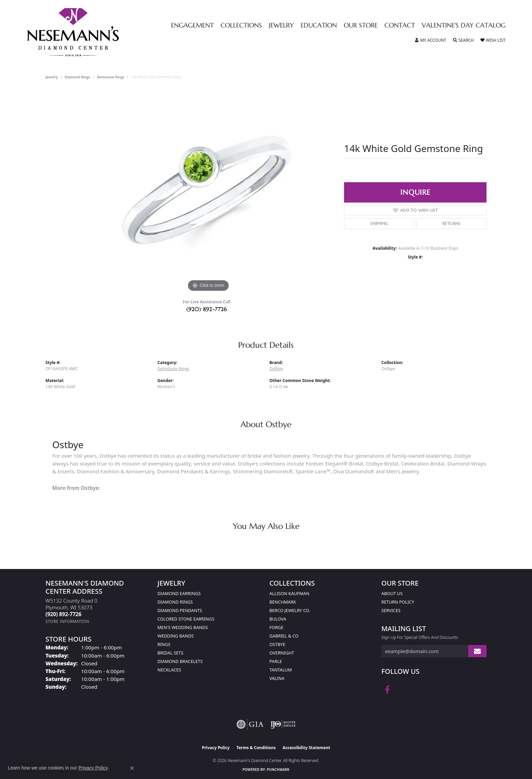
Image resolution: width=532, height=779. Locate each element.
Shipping (379, 223)
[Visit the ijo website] (283, 724)
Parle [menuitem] (276, 661)
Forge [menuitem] (276, 627)
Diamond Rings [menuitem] (175, 602)
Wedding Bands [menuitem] (176, 636)
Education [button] (319, 26)
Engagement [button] (192, 26)
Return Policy (398, 602)
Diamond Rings (78, 77)
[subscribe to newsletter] (477, 651)
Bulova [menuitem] (278, 619)
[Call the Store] (63, 614)
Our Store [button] (361, 26)
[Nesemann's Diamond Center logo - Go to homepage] (94, 32)
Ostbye (276, 369)
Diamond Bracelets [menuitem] (180, 661)
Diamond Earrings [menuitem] (179, 593)
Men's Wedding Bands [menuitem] (183, 627)
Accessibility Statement (306, 748)
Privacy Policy (216, 748)
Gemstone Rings (110, 77)
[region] (208, 192)
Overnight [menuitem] (282, 653)
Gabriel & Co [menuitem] (284, 636)
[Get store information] (67, 621)
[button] (431, 40)
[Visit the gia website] (250, 724)
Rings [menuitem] (164, 644)
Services (391, 610)
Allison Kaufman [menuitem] (289, 593)
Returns (451, 223)
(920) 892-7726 (207, 309)
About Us (392, 593)
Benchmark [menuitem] (283, 602)
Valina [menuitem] (277, 678)
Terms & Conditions (256, 748)
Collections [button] (241, 26)
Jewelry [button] (281, 26)
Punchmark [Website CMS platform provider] (278, 769)
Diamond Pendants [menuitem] (180, 610)
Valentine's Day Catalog (464, 26)
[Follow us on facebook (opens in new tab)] (387, 690)
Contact (400, 26)
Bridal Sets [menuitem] (170, 653)
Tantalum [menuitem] (281, 670)
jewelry (52, 77)
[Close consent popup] (132, 768)
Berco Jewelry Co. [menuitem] (290, 610)
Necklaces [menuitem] (169, 670)
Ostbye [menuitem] (277, 644)
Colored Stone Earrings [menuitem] (186, 619)
